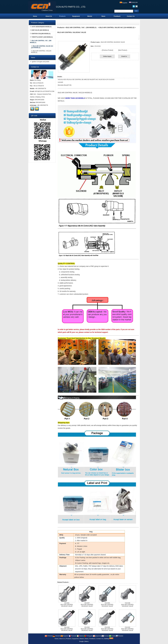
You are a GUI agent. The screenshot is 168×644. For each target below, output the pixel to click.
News (103, 16)
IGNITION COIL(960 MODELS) (40, 34)
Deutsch (56, 636)
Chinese (49, 636)
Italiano (80, 636)
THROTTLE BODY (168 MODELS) (41, 37)
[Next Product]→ (123, 50)
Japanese (97, 636)
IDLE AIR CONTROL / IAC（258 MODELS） (82, 27)
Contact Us (131, 16)
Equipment (76, 16)
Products (62, 16)
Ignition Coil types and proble (40, 62)
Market (90, 16)
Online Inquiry (107, 56)
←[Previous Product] (107, 50)
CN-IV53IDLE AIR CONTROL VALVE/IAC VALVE (107, 605)
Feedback (117, 16)
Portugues (88, 636)
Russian (119, 636)
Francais (72, 636)
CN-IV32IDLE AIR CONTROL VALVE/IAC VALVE (127, 629)
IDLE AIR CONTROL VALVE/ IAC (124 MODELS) (117, 27)
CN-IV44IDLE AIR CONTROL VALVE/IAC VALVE (67, 629)
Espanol (64, 636)
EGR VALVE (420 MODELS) (39, 30)
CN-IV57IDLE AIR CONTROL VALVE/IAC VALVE (87, 605)
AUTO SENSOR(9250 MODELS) (41, 27)
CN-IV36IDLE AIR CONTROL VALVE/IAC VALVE (107, 629)
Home (35, 16)
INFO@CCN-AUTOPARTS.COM (45, 91)
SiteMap (106, 639)
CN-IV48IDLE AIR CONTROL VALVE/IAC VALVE (127, 605)
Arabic (112, 636)
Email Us (124, 56)
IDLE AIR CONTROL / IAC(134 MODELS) (41, 52)
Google (81, 641)
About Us (49, 16)
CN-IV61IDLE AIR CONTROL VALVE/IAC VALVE (67, 605)
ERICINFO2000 (39, 100)
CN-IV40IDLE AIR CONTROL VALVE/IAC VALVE (87, 629)
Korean (105, 636)
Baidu (86, 641)
